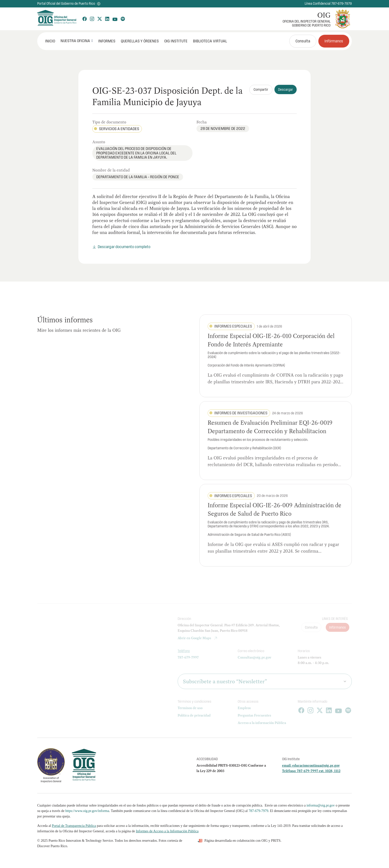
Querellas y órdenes (140, 41)
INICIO (50, 41)
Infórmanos (334, 41)
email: (287, 765)
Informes (107, 41)
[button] (77, 41)
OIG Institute (176, 41)
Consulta (303, 41)
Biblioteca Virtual (210, 41)
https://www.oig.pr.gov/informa (87, 811)
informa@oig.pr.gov (321, 805)
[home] (57, 19)
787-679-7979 (258, 811)
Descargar (286, 89)
